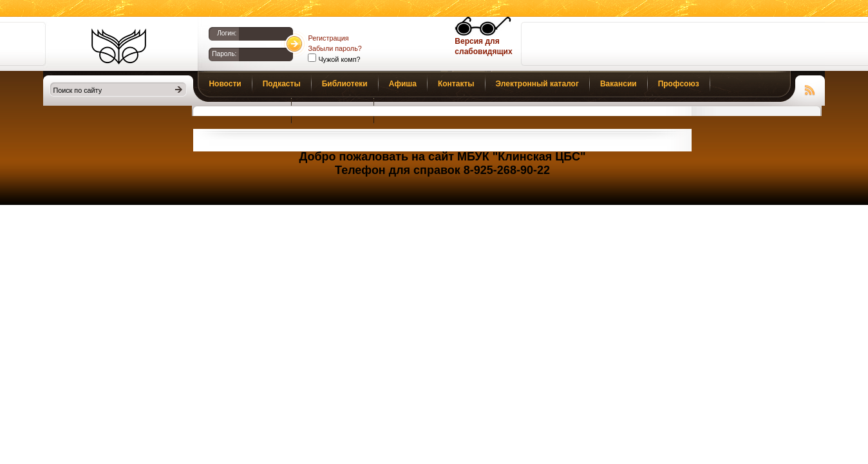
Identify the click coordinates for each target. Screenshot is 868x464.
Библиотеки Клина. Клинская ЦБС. (119, 46)
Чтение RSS (810, 88)
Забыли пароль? (335, 48)
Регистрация (328, 38)
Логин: (227, 33)
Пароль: (224, 54)
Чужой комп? (338, 59)
